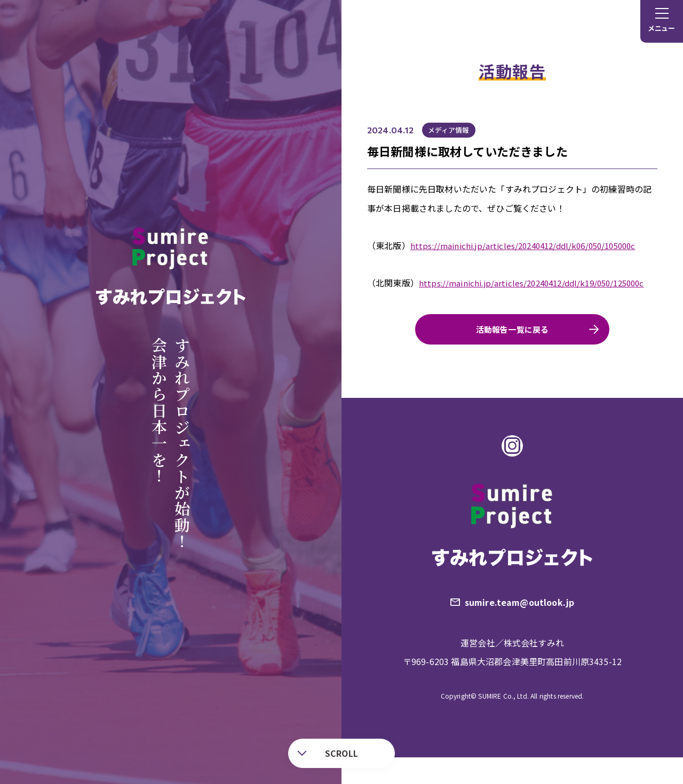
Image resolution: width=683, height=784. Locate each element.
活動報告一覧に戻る (512, 348)
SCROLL (328, 753)
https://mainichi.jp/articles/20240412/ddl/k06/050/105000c (531, 245)
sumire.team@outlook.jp (522, 627)
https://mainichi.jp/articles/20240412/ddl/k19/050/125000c (487, 302)
